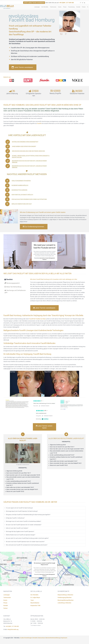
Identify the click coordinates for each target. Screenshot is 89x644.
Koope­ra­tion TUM (35, 606)
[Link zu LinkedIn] (85, 3)
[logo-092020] (7, 7)
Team (32, 600)
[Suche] (88, 7)
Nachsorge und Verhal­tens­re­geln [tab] (15, 291)
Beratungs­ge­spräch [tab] (12, 283)
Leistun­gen (7, 595)
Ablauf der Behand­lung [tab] (13, 287)
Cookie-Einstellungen (26, 638)
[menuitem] (37, 7)
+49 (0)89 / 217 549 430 (66, 3)
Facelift (39, 123)
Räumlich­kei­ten (35, 603)
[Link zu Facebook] (80, 3)
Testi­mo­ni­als (7, 597)
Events (5, 600)
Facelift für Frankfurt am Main (38, 319)
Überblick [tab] (9, 279)
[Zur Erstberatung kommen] (34, 227)
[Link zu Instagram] (82, 3)
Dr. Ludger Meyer (35, 597)
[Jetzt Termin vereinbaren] (23, 67)
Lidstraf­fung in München (64, 603)
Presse (5, 603)
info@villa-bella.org (13, 629)
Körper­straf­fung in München (65, 595)
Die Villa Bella (34, 595)
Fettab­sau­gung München (65, 597)
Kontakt (6, 606)
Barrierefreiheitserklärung (53, 638)
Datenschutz (41, 638)
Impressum (64, 638)
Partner (6, 608)
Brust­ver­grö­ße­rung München (66, 600)
